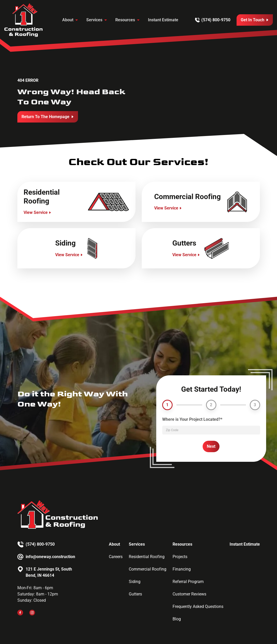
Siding (135, 582)
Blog (177, 619)
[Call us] (213, 20)
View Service (36, 212)
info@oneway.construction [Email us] (50, 557)
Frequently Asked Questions (198, 606)
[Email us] (46, 557)
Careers (116, 557)
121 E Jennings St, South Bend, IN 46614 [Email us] (49, 572)
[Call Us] (255, 20)
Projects (180, 557)
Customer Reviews (189, 594)
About (68, 20)
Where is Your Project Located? (192, 419)
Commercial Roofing (148, 569)
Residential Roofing (147, 557)
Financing (182, 569)
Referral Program (188, 582)
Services (94, 20)
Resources (125, 20)
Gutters (135, 594)
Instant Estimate (163, 20)
